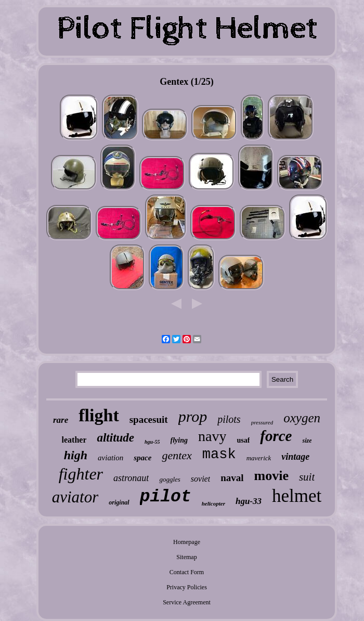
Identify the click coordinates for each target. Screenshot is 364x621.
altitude (115, 438)
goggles (170, 479)
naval (232, 478)
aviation (110, 458)
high (76, 455)
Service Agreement (187, 602)
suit (307, 477)
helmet (297, 496)
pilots (229, 419)
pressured (262, 422)
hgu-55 (152, 442)
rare (61, 420)
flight (99, 415)
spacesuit (149, 419)
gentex (177, 455)
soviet (200, 479)
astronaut (131, 478)
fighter (81, 474)
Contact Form (187, 572)
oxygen (302, 418)
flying (179, 440)
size (307, 441)
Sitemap (186, 557)
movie (271, 476)
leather (74, 440)
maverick (259, 458)
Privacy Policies (187, 587)
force (276, 436)
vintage (295, 457)
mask (219, 455)
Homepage (187, 542)
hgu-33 (249, 501)
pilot (166, 497)
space (142, 458)
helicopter (213, 503)
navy (212, 436)
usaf (243, 440)
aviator (75, 497)
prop (193, 416)
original (119, 502)
